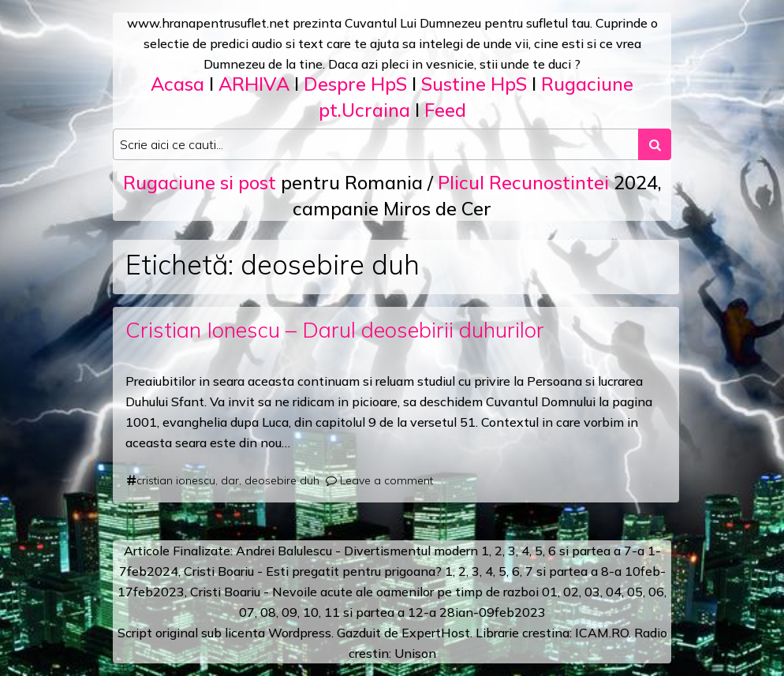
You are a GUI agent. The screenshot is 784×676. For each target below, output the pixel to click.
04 (614, 592)
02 (571, 592)
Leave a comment (386, 480)
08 (268, 612)
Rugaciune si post (200, 182)
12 (416, 612)
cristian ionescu (176, 480)
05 (635, 592)
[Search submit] (655, 144)
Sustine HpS (474, 84)
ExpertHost (436, 633)
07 (247, 612)
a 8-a (606, 571)
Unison (415, 653)
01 (550, 592)
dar (230, 480)
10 (311, 612)
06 (656, 592)
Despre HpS (355, 84)
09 (289, 612)
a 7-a (629, 551)
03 (592, 592)
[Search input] (376, 144)
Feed (445, 110)
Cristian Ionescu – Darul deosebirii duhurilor (335, 330)
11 (332, 612)
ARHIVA (254, 84)
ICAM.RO (602, 633)
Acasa (177, 84)
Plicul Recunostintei (523, 182)
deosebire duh (282, 480)
